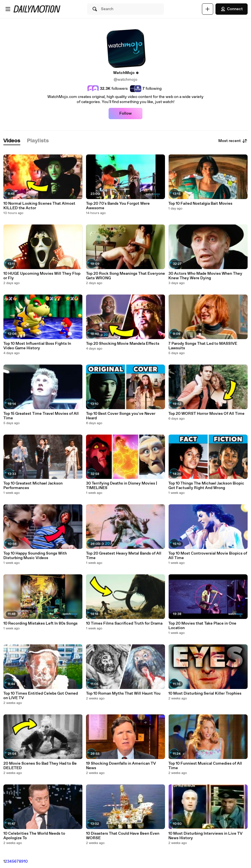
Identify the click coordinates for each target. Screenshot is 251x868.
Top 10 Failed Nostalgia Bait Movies (200, 204)
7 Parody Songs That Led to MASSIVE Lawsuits (203, 346)
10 (26, 862)
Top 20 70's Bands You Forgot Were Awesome (118, 206)
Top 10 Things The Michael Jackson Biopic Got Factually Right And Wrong (206, 486)
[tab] (12, 141)
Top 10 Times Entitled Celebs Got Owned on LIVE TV (41, 696)
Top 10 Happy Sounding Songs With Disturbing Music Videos (35, 556)
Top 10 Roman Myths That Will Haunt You (123, 693)
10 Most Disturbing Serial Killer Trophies (205, 693)
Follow (125, 114)
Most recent (233, 141)
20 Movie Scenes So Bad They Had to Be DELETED (40, 766)
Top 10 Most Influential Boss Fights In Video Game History (37, 346)
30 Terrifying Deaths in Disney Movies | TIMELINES (122, 486)
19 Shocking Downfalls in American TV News (121, 766)
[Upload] (208, 9)
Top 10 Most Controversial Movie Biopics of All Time (208, 556)
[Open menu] (8, 9)
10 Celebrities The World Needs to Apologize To (34, 836)
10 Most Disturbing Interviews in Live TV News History (205, 836)
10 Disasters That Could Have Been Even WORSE (123, 836)
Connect (232, 9)
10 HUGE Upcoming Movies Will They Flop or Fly (42, 276)
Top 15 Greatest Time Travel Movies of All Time (41, 416)
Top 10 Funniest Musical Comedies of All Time (205, 766)
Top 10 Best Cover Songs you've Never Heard (121, 416)
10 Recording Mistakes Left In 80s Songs (40, 623)
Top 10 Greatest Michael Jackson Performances (33, 486)
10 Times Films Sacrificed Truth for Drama (124, 623)
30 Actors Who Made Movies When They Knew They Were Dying (205, 276)
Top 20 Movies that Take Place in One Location (202, 626)
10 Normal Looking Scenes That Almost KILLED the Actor (39, 206)
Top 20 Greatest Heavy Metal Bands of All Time (124, 556)
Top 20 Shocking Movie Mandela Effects (123, 344)
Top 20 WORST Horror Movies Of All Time (206, 414)
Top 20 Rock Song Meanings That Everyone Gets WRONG (125, 276)
